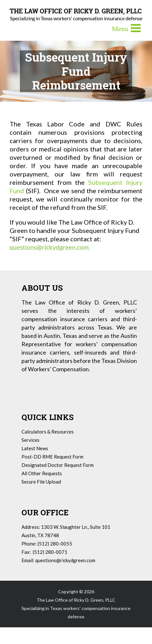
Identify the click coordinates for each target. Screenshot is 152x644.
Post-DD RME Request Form (52, 457)
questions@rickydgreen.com (65, 560)
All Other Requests (42, 473)
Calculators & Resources (48, 432)
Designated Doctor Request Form (58, 465)
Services (30, 440)
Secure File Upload (41, 482)
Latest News (35, 448)
